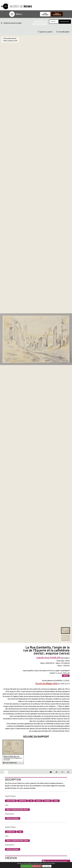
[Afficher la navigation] (12, 14)
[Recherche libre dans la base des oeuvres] (54, 22)
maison (38, 801)
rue (31, 801)
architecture (11, 832)
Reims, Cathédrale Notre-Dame (17, 810)
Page (45, 14)
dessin (66, 676)
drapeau (47, 801)
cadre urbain (11, 801)
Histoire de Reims (13, 818)
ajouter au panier (45, 32)
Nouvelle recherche (40, 23)
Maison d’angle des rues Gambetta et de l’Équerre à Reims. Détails (12, 757)
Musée (57, 14)
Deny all (38, 866)
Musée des (47, 684)
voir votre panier (63, 32)
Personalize (47, 866)
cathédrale (23, 801)
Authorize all (27, 866)
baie (20, 832)
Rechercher (65, 22)
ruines (56, 801)
